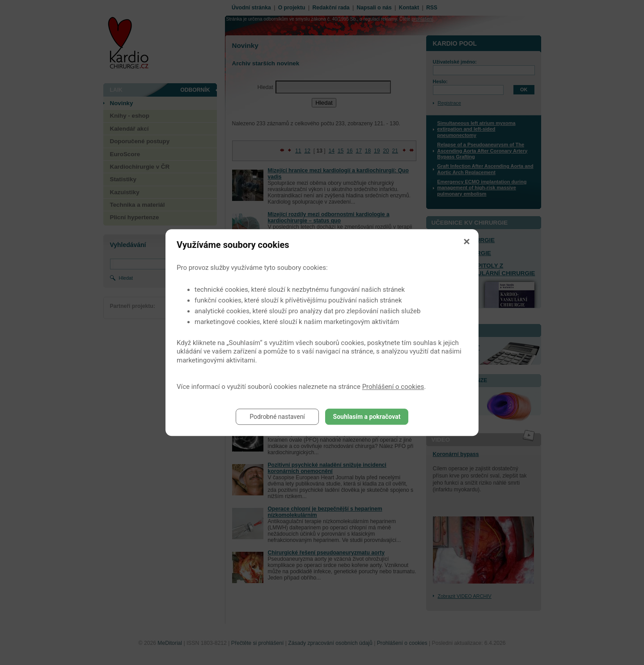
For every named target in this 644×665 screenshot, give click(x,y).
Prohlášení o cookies (393, 387)
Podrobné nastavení (277, 417)
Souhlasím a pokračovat (367, 417)
